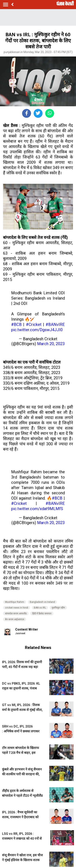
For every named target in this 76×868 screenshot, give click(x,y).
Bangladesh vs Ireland (42, 602)
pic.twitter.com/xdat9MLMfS (37, 509)
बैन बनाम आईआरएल (15, 619)
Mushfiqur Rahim (15, 602)
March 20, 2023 (51, 344)
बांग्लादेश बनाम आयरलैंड (16, 614)
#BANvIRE (55, 324)
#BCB (16, 324)
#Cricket (34, 324)
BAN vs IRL (40, 608)
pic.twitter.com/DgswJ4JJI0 (37, 330)
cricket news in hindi (17, 608)
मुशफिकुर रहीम (58, 608)
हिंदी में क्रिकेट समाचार (42, 614)
